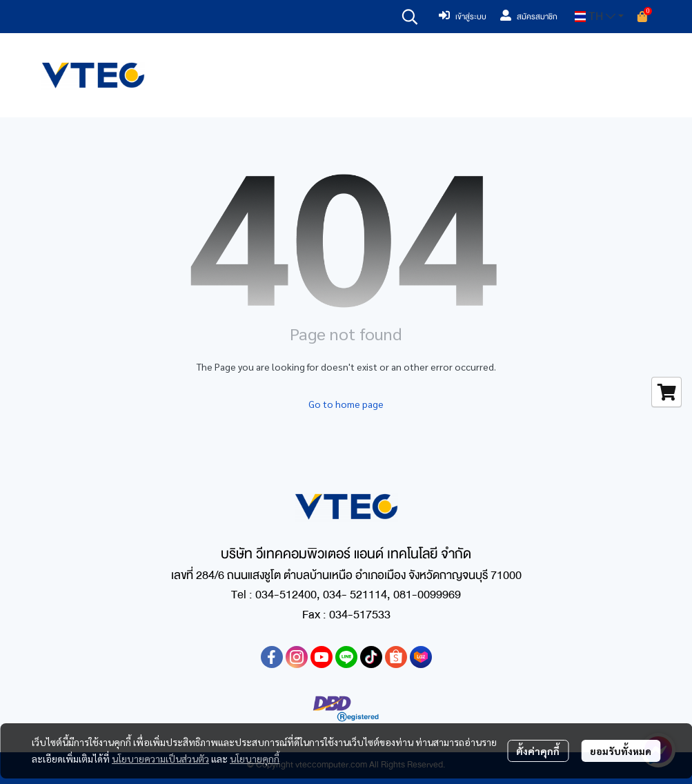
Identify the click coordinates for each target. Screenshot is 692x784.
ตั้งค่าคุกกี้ (538, 751)
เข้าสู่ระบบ (463, 17)
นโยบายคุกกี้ (255, 758)
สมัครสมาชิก (529, 17)
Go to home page (346, 404)
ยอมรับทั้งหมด (621, 751)
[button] (410, 17)
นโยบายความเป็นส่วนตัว (160, 758)
